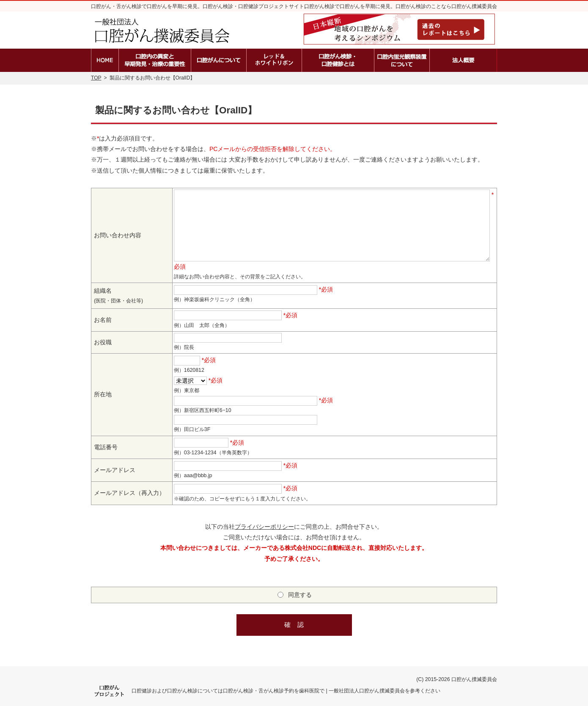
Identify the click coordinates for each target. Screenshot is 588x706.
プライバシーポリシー (264, 527)
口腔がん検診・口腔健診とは (338, 60)
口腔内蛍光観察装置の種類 (402, 60)
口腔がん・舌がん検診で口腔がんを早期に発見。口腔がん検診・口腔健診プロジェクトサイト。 (200, 6)
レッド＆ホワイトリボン (274, 60)
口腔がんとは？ (219, 60)
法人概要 (463, 60)
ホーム (105, 60)
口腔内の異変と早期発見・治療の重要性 (155, 60)
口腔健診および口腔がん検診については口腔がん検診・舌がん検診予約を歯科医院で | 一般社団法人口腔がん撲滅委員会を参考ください (286, 691)
